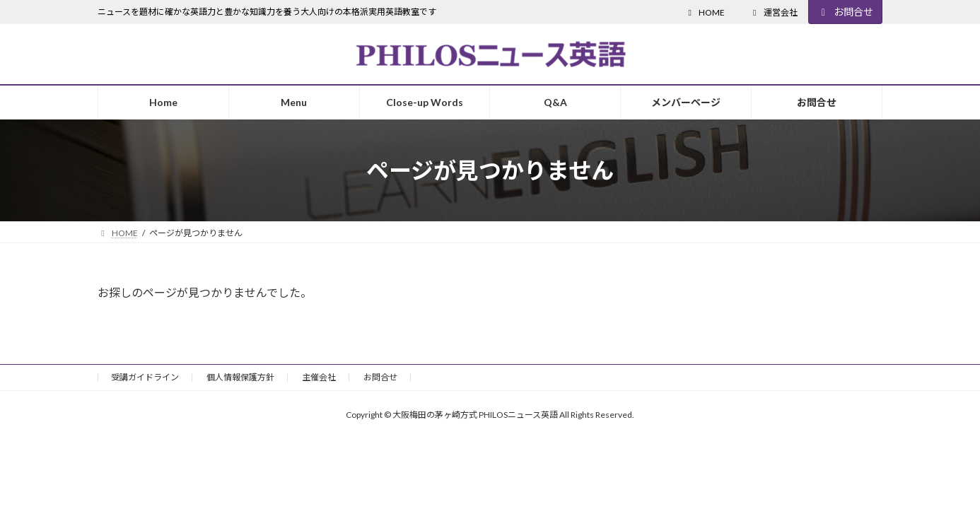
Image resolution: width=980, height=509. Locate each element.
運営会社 (774, 12)
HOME (705, 12)
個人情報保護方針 (240, 377)
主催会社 (319, 377)
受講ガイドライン (145, 377)
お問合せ (846, 12)
